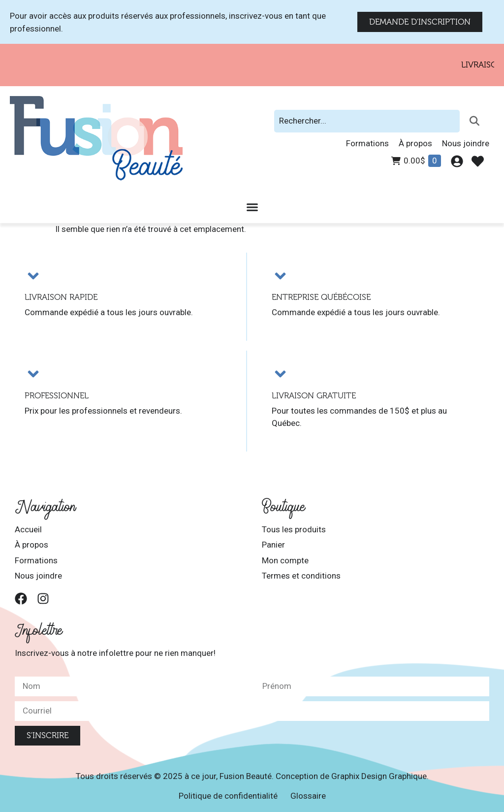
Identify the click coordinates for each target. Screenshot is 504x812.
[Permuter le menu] (252, 207)
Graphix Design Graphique (379, 776)
